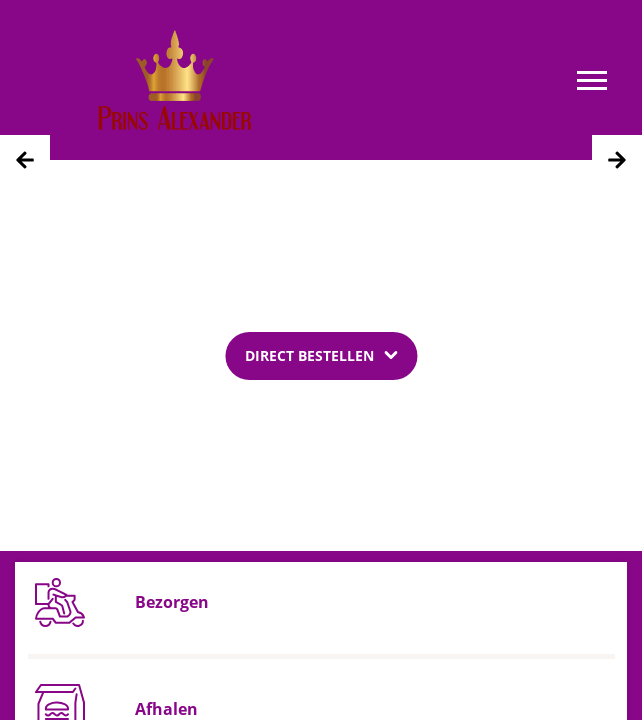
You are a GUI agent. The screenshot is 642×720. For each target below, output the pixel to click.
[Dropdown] (321, 355)
